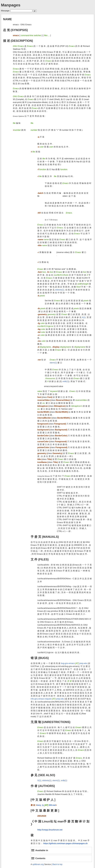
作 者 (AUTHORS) (43, 786)
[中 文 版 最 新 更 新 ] (45, 811)
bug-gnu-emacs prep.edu (74, 663)
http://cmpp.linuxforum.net (50, 830)
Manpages (11, 5)
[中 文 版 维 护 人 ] (43, 800)
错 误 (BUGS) (40, 658)
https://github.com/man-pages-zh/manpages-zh (65, 843)
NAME (7, 19)
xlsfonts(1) (60, 290)
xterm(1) (53, 363)
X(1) (84, 317)
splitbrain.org (38, 864)
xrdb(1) (66, 381)
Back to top (57, 864)
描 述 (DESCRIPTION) (18, 41)
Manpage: (5, 11)
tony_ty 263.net (46, 805)
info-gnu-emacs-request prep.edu (47, 699)
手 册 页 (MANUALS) (45, 537)
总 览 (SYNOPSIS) (15, 30)
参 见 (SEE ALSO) (43, 775)
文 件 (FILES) (40, 559)
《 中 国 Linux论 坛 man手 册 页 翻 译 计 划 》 (60, 823)
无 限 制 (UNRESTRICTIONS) (51, 722)
